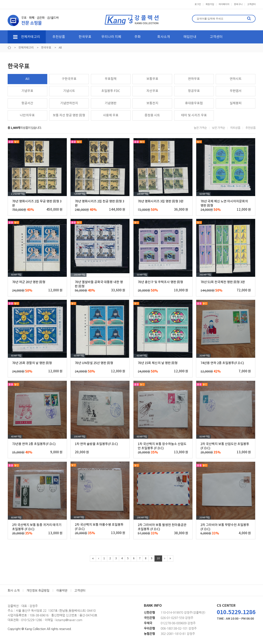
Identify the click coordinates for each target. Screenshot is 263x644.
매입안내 (190, 37)
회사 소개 (14, 590)
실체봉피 (236, 103)
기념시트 (69, 91)
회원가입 (210, 4)
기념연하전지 (69, 103)
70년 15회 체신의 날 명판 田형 (158, 363)
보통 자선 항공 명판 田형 (69, 115)
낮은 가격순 (218, 128)
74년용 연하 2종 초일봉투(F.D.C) (222, 363)
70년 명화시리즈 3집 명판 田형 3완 (161, 201)
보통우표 (152, 79)
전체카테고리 (27, 37)
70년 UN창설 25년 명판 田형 (94, 363)
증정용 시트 (152, 115)
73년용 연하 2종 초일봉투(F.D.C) (34, 444)
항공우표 (194, 91)
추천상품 (59, 37)
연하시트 (236, 79)
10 (158, 558)
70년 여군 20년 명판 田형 (29, 282)
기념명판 (111, 103)
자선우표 (152, 91)
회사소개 (164, 37)
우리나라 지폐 (111, 37)
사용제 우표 (111, 115)
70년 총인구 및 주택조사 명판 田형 (160, 282)
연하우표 (194, 79)
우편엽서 (236, 91)
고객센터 (251, 4)
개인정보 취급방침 (38, 590)
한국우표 (85, 37)
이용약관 (62, 590)
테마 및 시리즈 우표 (194, 115)
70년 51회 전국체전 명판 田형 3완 (223, 282)
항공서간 (27, 103)
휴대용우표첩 (194, 103)
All (27, 79)
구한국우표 (69, 79)
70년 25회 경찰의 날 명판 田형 (32, 363)
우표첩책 (111, 79)
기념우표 (27, 91)
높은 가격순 (200, 128)
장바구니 (238, 4)
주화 (138, 37)
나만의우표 (27, 115)
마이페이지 (224, 4)
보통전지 (152, 103)
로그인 (198, 4)
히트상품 (235, 128)
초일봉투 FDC (111, 91)
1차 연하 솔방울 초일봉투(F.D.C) (96, 444)
